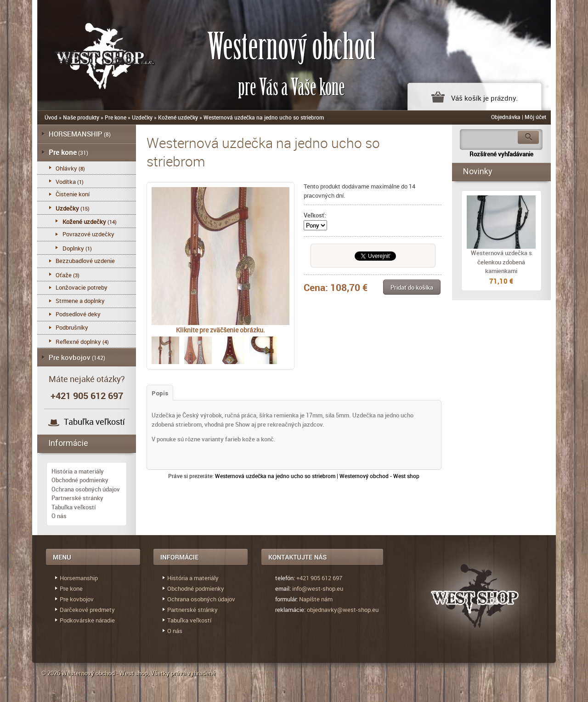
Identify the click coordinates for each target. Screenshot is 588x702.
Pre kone (116, 117)
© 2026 (51, 673)
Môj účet (535, 117)
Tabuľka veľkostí (94, 422)
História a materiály (78, 471)
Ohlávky (66, 168)
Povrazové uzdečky (88, 234)
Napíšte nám (316, 599)
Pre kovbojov (70, 357)
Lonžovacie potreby (82, 287)
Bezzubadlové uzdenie (85, 261)
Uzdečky (142, 117)
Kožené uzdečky (178, 117)
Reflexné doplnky (78, 342)
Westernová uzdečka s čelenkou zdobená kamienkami (501, 262)
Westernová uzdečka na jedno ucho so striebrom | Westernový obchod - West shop (317, 476)
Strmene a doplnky (80, 301)
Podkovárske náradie (87, 620)
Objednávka (506, 117)
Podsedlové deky (78, 314)
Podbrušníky (72, 327)
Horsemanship (79, 578)
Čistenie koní (73, 194)
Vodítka (66, 182)
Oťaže (64, 275)
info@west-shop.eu (318, 588)
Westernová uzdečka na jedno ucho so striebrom (264, 117)
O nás (59, 516)
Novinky (478, 171)
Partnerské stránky (77, 498)
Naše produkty (81, 117)
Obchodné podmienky (80, 480)
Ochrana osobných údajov (86, 489)
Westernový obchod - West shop (105, 673)
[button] (412, 287)
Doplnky (73, 248)
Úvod (51, 117)
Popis (160, 393)
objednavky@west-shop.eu (343, 610)
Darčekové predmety (87, 610)
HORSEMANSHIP (76, 134)
